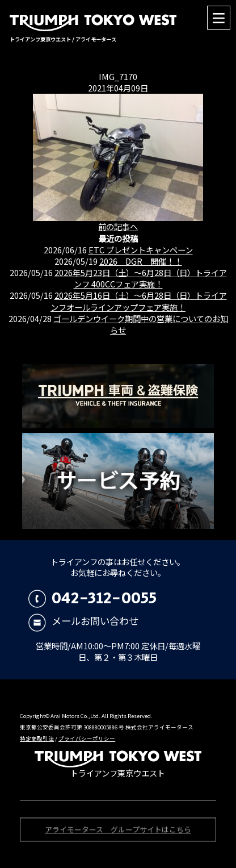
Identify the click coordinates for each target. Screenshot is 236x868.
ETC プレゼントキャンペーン (141, 250)
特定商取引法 (37, 738)
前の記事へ (118, 226)
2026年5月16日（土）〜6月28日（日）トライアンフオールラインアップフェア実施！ (139, 301)
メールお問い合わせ (84, 621)
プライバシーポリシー (87, 738)
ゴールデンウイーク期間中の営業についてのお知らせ (141, 324)
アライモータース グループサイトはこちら (118, 830)
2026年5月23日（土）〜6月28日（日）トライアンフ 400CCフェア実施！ (141, 278)
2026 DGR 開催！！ (141, 261)
